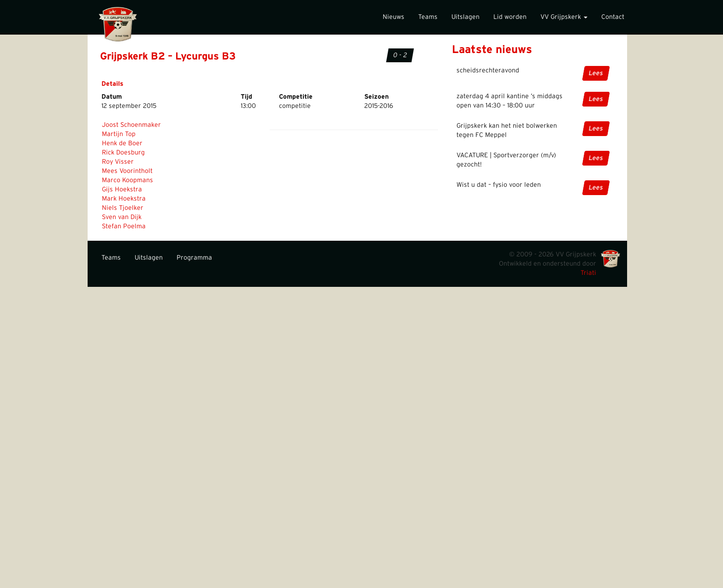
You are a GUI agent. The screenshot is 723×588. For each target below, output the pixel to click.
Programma (194, 258)
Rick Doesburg (123, 153)
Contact (613, 17)
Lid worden (510, 17)
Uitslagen (465, 17)
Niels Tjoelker (123, 208)
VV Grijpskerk (564, 17)
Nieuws (394, 17)
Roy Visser (118, 162)
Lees (596, 73)
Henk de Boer (122, 143)
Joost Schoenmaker (131, 125)
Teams (428, 17)
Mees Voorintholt (127, 171)
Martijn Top (119, 134)
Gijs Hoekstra (122, 190)
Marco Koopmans (127, 180)
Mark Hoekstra (124, 199)
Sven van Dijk (122, 217)
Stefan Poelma (124, 226)
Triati (588, 273)
